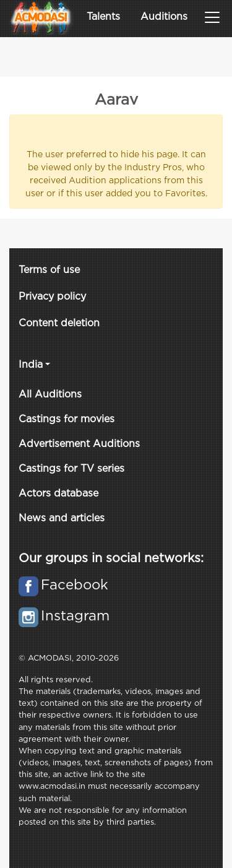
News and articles (62, 519)
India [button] (31, 365)
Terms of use (49, 270)
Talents (103, 17)
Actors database (58, 494)
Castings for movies (67, 419)
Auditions (164, 17)
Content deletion (59, 323)
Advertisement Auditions (79, 444)
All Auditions (50, 395)
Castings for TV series (71, 469)
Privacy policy (52, 297)
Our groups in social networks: (111, 558)
